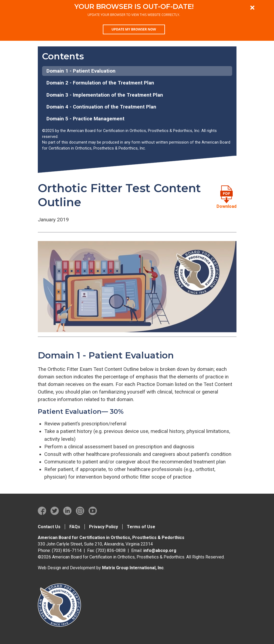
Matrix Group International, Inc (133, 568)
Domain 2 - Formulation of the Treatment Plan (100, 83)
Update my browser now (134, 29)
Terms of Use (141, 527)
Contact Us (49, 527)
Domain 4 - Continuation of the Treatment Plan (101, 107)
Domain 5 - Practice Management (85, 119)
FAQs (75, 527)
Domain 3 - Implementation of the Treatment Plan (105, 95)
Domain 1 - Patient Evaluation (81, 71)
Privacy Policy (104, 527)
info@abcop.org (160, 550)
